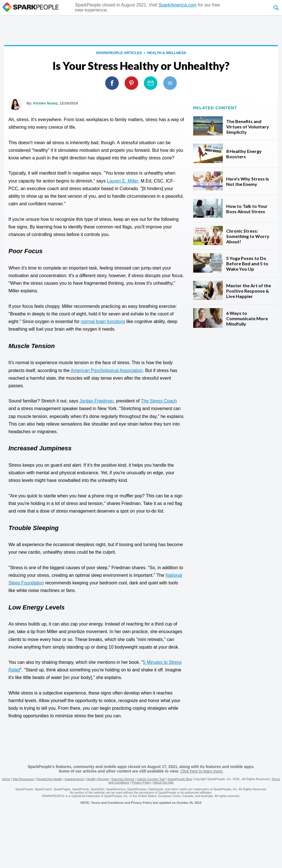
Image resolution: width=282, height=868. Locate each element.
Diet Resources (23, 779)
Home (6, 779)
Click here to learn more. (202, 771)
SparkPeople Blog (180, 779)
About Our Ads (164, 782)
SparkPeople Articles (119, 53)
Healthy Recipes (98, 779)
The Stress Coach (159, 401)
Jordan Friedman (97, 401)
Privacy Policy (141, 782)
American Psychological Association (107, 370)
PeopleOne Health (49, 779)
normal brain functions (103, 321)
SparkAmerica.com (178, 5)
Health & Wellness (167, 53)
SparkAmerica (74, 779)
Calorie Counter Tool (151, 779)
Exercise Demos (123, 779)
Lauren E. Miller (123, 181)
